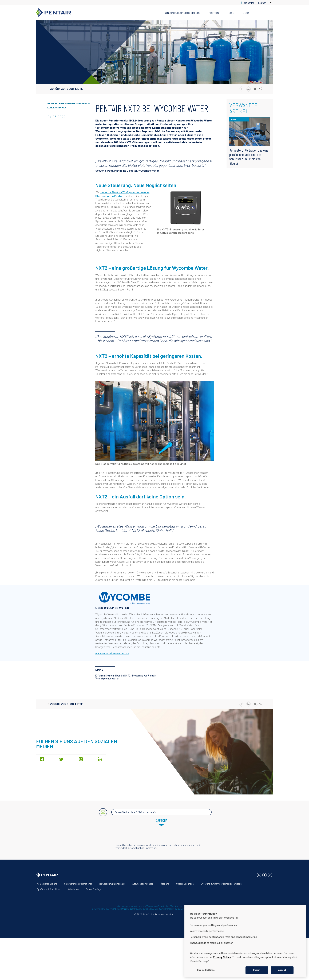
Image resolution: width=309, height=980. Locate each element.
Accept (282, 970)
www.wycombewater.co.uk (112, 653)
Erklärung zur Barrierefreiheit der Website (221, 884)
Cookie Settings (94, 889)
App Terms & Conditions (49, 889)
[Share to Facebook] (242, 89)
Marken (214, 13)
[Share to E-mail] (255, 89)
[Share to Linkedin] (248, 89)
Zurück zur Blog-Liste (66, 89)
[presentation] (154, 837)
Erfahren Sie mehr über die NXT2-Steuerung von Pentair (126, 676)
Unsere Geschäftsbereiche (183, 13)
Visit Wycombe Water (107, 678)
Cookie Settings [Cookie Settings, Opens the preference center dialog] (206, 970)
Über (246, 13)
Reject (257, 970)
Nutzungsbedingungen (142, 884)
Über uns (165, 884)
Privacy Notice (222, 957)
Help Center (248, 3)
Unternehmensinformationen (78, 884)
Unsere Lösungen (185, 884)
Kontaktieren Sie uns (47, 884)
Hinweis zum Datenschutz (112, 884)
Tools (231, 13)
